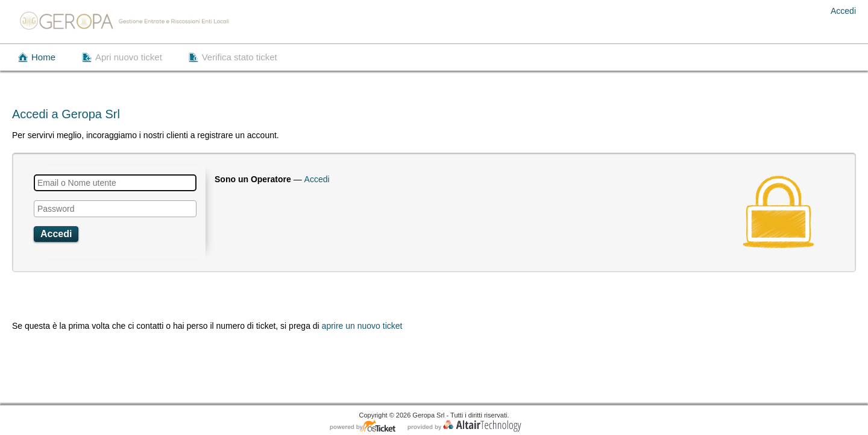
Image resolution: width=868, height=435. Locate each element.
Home (43, 57)
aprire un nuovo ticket (362, 326)
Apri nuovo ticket (129, 57)
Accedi (843, 11)
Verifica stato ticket (240, 57)
